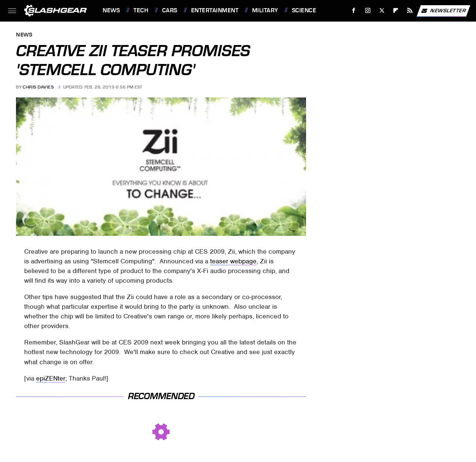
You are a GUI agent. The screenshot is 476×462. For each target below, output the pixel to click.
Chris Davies (38, 87)
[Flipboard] (396, 11)
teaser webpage (233, 261)
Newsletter (443, 11)
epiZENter (51, 378)
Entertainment (215, 10)
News (111, 10)
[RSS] (410, 11)
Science (304, 10)
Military (265, 10)
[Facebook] (354, 11)
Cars (170, 10)
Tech (141, 10)
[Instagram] (368, 11)
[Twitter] (382, 11)
